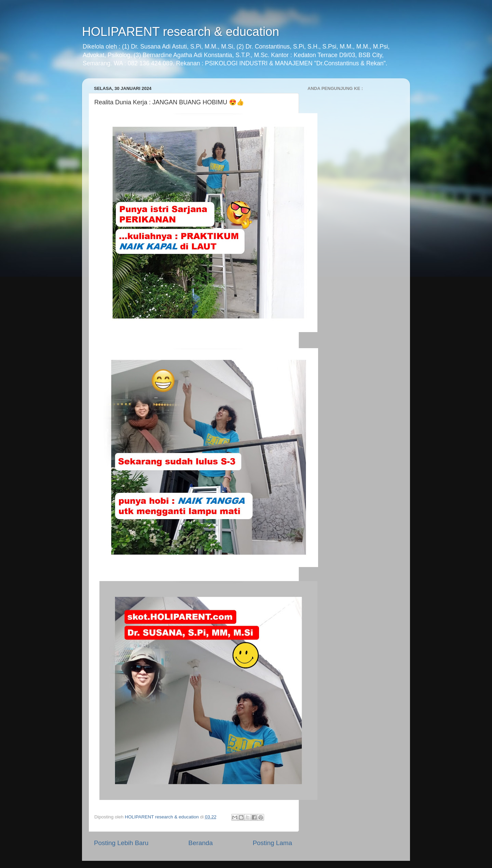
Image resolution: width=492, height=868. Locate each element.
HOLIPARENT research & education (181, 32)
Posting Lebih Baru (121, 843)
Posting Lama (272, 843)
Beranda (200, 843)
